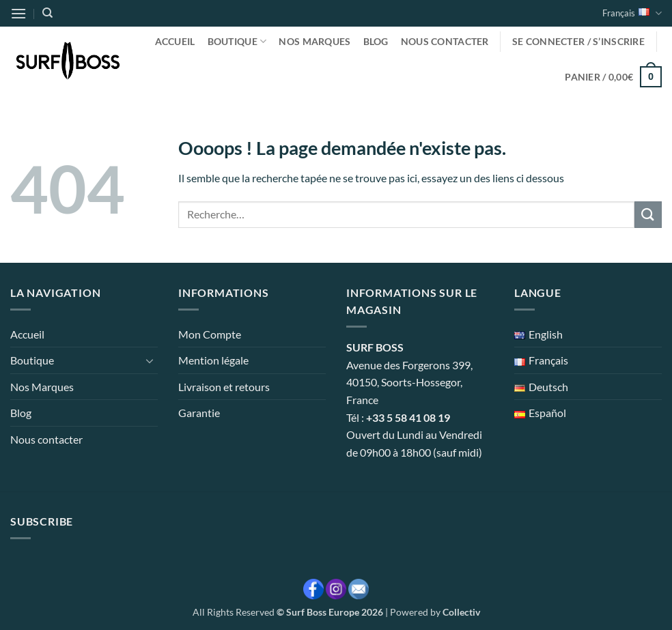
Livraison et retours (224, 387)
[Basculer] (150, 360)
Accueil (175, 41)
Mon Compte (210, 334)
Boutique (237, 41)
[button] (18, 13)
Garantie (199, 413)
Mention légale (213, 360)
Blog (376, 41)
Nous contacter (445, 41)
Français (632, 13)
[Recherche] (47, 13)
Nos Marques (314, 41)
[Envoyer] (648, 215)
